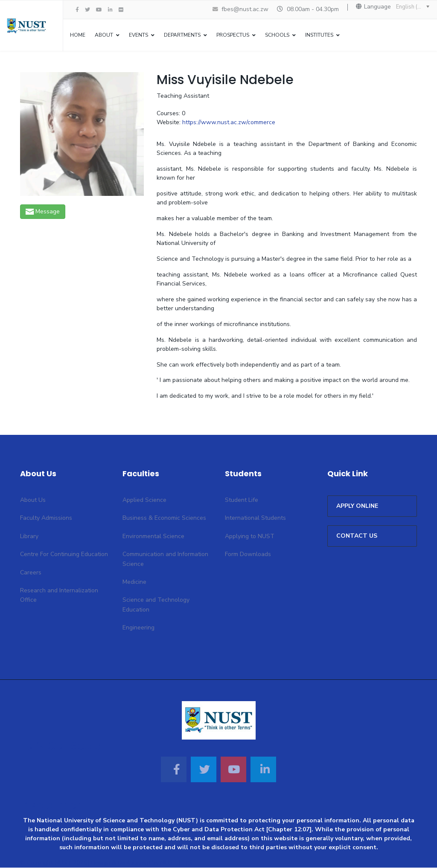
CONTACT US (357, 537)
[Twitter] (204, 770)
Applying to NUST (250, 537)
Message (43, 212)
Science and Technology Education (156, 605)
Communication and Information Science (165, 560)
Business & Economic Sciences (164, 519)
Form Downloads (248, 555)
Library (29, 537)
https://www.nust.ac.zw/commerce (229, 123)
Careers (31, 573)
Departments (182, 35)
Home (78, 35)
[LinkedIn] (110, 10)
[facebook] (77, 10)
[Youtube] (99, 10)
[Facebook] (174, 770)
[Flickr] (121, 10)
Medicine (134, 583)
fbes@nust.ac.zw (245, 9)
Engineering (138, 628)
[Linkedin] (263, 770)
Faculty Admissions (46, 519)
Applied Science (144, 501)
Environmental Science (153, 537)
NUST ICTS (176, 864)
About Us (33, 501)
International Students (255, 519)
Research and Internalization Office (59, 596)
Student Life (242, 501)
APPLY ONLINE (357, 507)
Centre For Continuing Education (64, 555)
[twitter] (87, 10)
